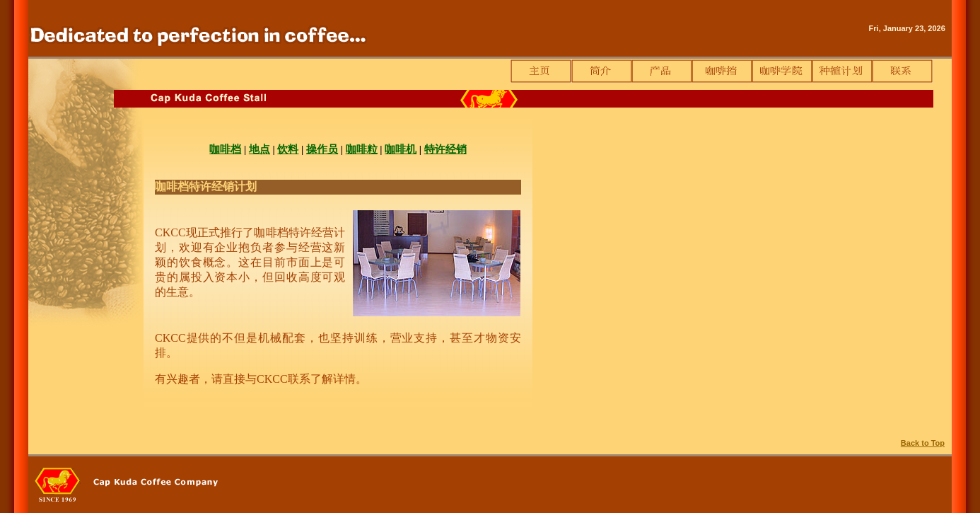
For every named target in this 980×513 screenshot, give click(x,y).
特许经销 (445, 149)
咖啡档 (225, 149)
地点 (259, 149)
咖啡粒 (362, 149)
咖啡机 (401, 149)
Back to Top (923, 443)
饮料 (288, 149)
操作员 (322, 149)
